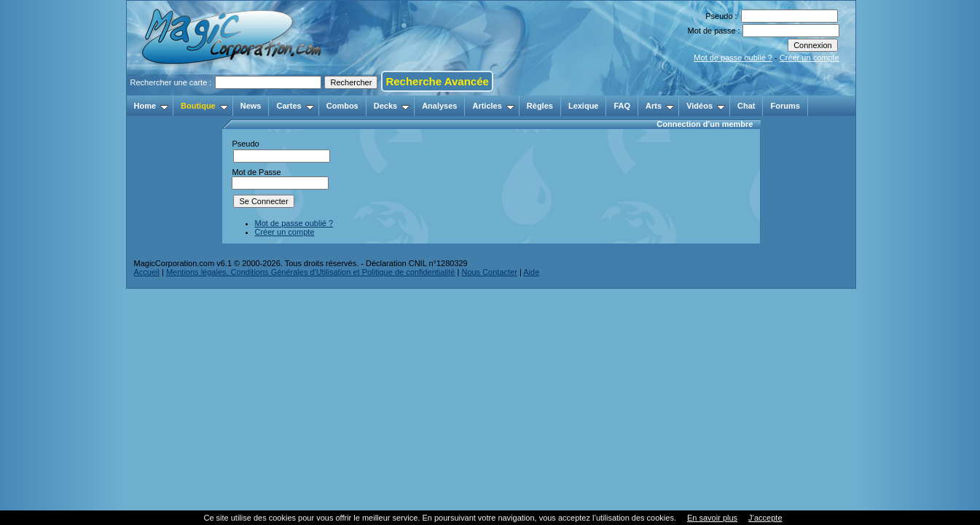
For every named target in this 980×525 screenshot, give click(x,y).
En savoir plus (712, 518)
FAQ (622, 106)
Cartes (295, 106)
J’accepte (765, 518)
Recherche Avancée (437, 81)
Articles (493, 106)
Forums (785, 106)
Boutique (204, 106)
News (251, 106)
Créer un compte (810, 58)
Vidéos (706, 106)
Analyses (439, 106)
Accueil (147, 272)
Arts (660, 106)
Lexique (584, 106)
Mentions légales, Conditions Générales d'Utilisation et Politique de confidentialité (311, 272)
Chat (746, 106)
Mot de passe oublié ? (733, 58)
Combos (342, 106)
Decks (392, 106)
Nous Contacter (489, 272)
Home (152, 106)
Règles (540, 106)
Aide (531, 272)
